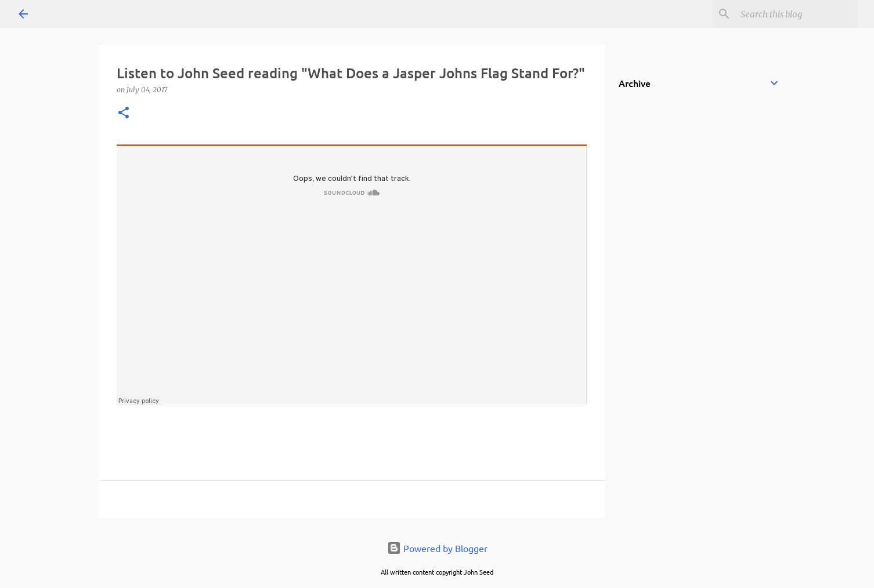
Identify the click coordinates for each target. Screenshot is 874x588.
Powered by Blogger (437, 548)
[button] (124, 113)
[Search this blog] (797, 14)
